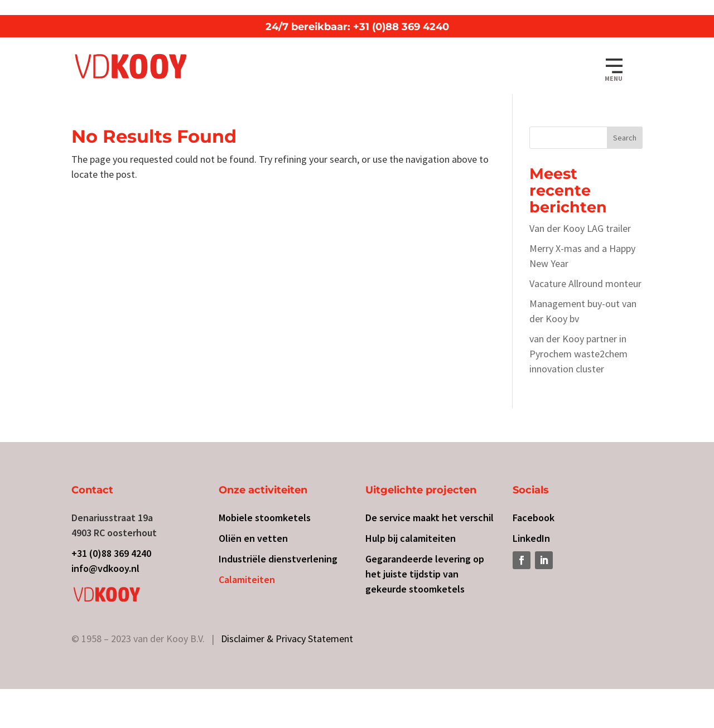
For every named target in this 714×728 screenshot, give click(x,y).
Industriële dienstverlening (278, 559)
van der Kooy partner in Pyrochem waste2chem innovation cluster (578, 354)
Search (625, 138)
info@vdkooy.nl (105, 568)
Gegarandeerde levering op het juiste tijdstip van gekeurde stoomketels (425, 574)
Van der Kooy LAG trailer (580, 228)
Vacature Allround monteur (585, 283)
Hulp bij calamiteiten (411, 538)
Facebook (534, 518)
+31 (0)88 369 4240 (111, 553)
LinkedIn (531, 538)
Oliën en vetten (253, 538)
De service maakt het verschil (430, 518)
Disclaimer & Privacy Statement (287, 639)
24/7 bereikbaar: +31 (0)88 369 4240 (357, 27)
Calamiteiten (247, 579)
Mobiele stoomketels (265, 518)
